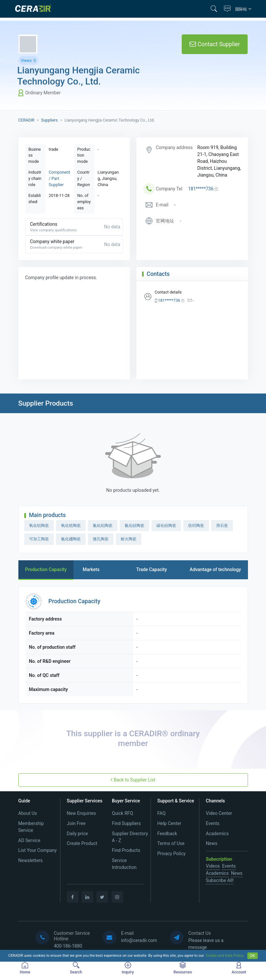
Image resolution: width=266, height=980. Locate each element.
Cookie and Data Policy (224, 956)
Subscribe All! (220, 880)
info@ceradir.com (139, 940)
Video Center (219, 813)
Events (213, 823)
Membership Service (31, 827)
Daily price (77, 834)
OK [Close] (253, 956)
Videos (213, 866)
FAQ (162, 813)
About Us (28, 813)
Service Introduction (124, 864)
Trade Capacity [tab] (152, 569)
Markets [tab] (91, 569)
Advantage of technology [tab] (215, 569)
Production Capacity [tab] (46, 569)
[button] (216, 9)
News (212, 843)
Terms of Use (171, 843)
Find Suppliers (126, 823)
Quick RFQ (123, 813)
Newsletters (31, 860)
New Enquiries (82, 813)
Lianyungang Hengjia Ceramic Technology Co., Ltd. (79, 76)
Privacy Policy (172, 854)
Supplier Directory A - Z (130, 837)
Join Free (76, 823)
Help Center (169, 823)
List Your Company (38, 850)
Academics (217, 834)
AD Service (29, 840)
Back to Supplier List (133, 780)
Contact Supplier (215, 44)
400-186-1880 (68, 946)
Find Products (126, 850)
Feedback (167, 834)
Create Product (82, 843)
